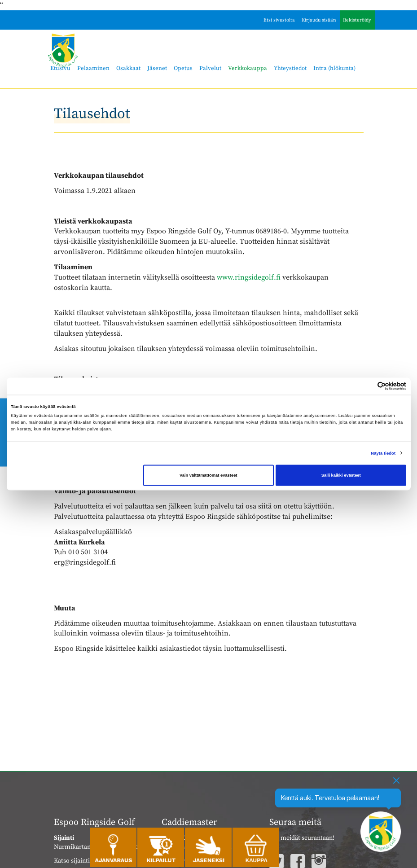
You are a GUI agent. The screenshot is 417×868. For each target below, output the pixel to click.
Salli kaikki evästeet (341, 475)
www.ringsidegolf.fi (249, 277)
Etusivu (60, 68)
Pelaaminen (93, 68)
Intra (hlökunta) (334, 68)
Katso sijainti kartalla (83, 861)
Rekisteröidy (357, 20)
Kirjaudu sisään (319, 20)
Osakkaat (128, 68)
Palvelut (210, 68)
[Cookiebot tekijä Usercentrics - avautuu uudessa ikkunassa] (367, 386)
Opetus (183, 68)
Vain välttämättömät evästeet (208, 475)
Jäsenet (157, 68)
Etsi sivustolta (279, 20)
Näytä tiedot (383, 453)
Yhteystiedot (290, 68)
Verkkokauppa (248, 68)
